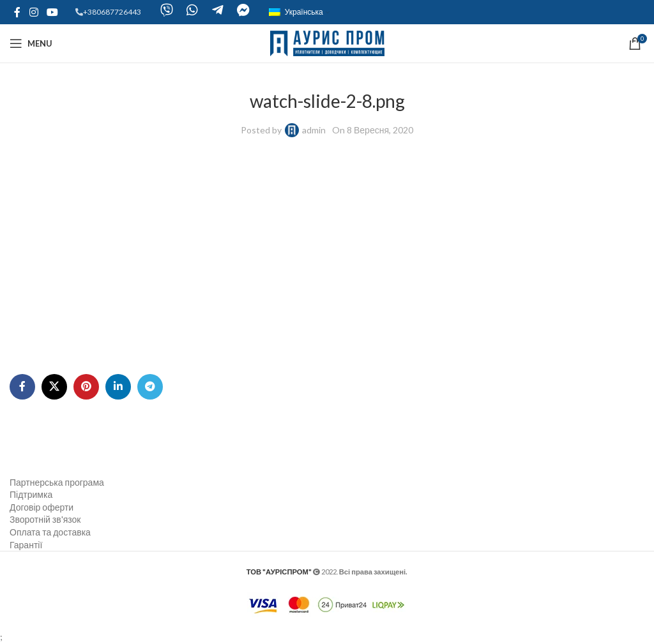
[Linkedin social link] (118, 387)
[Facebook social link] (17, 12)
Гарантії (26, 545)
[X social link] (54, 387)
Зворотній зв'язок (45, 519)
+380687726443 (112, 12)
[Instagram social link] (34, 12)
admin (314, 130)
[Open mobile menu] (31, 43)
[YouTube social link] (52, 12)
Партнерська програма (57, 482)
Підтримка (31, 494)
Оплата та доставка (50, 532)
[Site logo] (327, 42)
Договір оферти (42, 507)
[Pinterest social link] (86, 387)
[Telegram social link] (150, 387)
